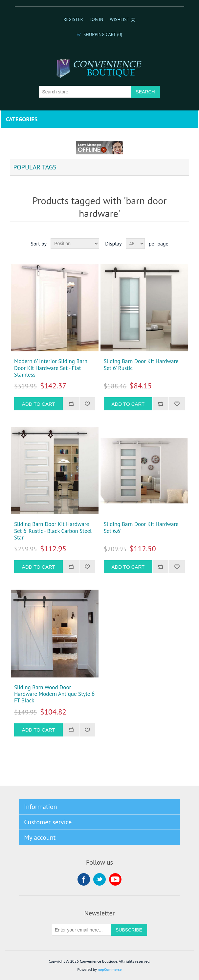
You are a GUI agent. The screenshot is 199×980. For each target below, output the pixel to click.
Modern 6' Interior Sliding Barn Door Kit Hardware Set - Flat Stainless (51, 368)
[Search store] (85, 92)
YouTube (115, 879)
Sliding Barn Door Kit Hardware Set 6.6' (141, 528)
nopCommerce (110, 969)
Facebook (84, 879)
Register (73, 19)
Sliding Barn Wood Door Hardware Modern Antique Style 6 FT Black (54, 694)
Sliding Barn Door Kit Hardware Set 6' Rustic (141, 365)
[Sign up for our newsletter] (81, 930)
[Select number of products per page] (135, 244)
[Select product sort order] (75, 244)
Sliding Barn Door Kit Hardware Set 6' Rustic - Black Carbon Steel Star (53, 531)
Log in (97, 19)
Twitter (99, 879)
